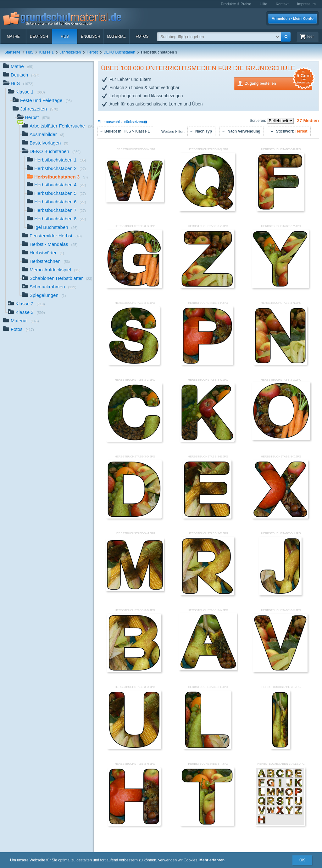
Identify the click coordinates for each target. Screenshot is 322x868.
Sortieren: (258, 121)
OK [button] (302, 860)
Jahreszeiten (70, 52)
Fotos (142, 37)
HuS (65, 37)
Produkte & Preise (236, 4)
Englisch (90, 37)
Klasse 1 (47, 52)
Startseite (12, 52)
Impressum (306, 4)
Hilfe (264, 4)
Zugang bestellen (279, 83)
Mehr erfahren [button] (212, 860)
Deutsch (39, 37)
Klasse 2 (26, 304)
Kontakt (282, 4)
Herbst (92, 52)
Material (116, 37)
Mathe (13, 37)
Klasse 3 (26, 313)
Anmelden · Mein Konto (293, 19)
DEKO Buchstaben (119, 52)
